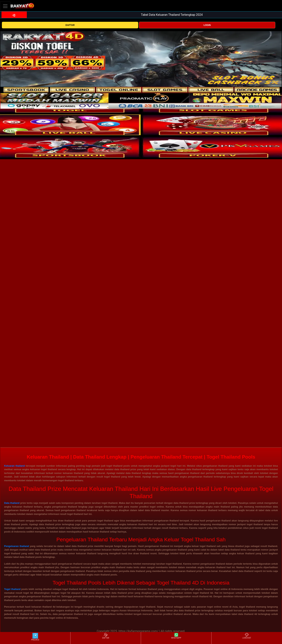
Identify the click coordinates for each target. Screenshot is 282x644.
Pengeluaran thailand (16, 546)
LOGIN (207, 25)
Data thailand (12, 503)
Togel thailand (12, 589)
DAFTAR (70, 25)
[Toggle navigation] (5, 6)
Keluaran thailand (14, 466)
